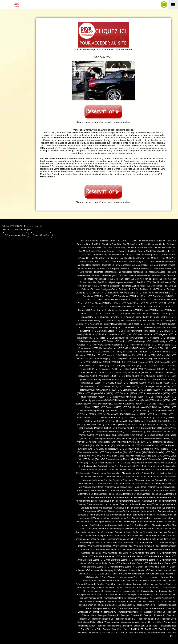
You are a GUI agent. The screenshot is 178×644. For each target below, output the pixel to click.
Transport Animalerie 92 (139, 595)
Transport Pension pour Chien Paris (140, 626)
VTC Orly (141, 314)
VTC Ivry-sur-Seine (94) (134, 442)
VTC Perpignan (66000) (135, 383)
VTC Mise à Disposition (159, 348)
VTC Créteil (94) (129, 438)
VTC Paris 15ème (138, 300)
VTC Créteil (165, 307)
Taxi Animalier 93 (95, 591)
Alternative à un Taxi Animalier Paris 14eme (99, 494)
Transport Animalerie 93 (164, 595)
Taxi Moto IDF (153, 258)
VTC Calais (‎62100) (135, 397)
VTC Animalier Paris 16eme (129, 563)
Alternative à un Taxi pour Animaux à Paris (155, 470)
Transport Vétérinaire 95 (104, 612)
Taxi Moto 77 (137, 629)
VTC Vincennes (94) (105, 445)
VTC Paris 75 (94, 355)
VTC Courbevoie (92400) (130, 404)
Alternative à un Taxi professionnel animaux (111, 515)
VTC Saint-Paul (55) (127, 390)
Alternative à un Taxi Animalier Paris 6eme (155, 480)
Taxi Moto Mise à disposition (107, 286)
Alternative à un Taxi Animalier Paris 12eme (111, 491)
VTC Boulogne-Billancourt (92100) (106, 379)
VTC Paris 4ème (145, 293)
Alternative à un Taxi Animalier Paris (116, 470)
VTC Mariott (120, 341)
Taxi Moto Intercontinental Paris (160, 262)
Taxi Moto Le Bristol (86, 268)
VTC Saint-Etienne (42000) (140, 362)
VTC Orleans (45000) (129, 376)
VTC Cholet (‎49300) (135, 432)
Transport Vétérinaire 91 (104, 608)
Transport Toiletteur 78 (149, 619)
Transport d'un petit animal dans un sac (156, 539)
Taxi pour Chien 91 (127, 602)
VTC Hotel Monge (136, 341)
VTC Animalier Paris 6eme (116, 553)
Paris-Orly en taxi (114, 584)
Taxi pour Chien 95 (107, 605)
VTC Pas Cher (107, 314)
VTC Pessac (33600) (116, 425)
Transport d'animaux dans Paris (123, 577)
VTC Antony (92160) (165, 418)
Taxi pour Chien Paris (106, 602)
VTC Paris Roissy (110, 321)
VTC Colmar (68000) (160, 407)
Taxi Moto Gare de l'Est (118, 255)
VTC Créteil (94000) (130, 386)
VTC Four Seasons (161, 345)
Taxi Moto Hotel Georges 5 (105, 275)
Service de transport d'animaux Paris (158, 577)
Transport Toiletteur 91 (109, 615)
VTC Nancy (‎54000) (113, 383)
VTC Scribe (108, 341)
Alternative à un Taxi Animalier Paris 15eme (142, 494)
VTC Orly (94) (99, 456)
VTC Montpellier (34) (122, 359)
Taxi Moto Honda (154, 286)
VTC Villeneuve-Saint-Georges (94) (137, 449)
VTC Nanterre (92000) (108, 386)
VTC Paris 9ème (138, 296)
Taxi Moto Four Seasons (163, 275)
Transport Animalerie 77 (139, 598)
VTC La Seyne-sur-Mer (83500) (108, 418)
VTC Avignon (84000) (106, 390)
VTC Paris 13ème (119, 300)
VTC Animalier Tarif (144, 543)
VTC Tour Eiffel (141, 352)
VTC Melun (110, 307)
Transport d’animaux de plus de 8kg (104, 529)
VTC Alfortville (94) (126, 445)
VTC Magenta (161, 334)
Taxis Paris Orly (158, 581)
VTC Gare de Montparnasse (151, 327)
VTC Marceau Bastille (90, 341)
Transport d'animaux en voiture (121, 539)
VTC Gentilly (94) (126, 463)
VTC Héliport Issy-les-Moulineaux (118, 310)
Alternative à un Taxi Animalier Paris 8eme (140, 484)
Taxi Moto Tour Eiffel (129, 289)
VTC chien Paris (141, 567)
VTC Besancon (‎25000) (107, 369)
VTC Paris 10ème (156, 296)
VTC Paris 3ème (127, 293)
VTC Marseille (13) (111, 355)
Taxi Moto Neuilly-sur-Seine (104, 289)
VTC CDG (165, 317)
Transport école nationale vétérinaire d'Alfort (125, 622)
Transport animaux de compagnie (102, 504)
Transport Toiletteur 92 (132, 615)
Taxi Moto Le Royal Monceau (116, 265)
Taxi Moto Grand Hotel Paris (114, 262)
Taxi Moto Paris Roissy (114, 248)
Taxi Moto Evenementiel (133, 286)
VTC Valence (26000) (116, 411)
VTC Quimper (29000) (138, 411)
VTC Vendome (152, 338)
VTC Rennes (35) (162, 359)
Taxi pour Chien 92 (147, 602)
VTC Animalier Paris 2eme (104, 549)
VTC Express (122, 331)
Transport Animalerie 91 (115, 595)
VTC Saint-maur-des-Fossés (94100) (131, 400)
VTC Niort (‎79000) (95, 425)
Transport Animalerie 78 (164, 598)
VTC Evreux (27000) (106, 435)
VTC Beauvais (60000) (124, 428)
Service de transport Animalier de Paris (141, 529)
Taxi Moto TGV (143, 282)
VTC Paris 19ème (112, 303)
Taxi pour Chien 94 (87, 605)
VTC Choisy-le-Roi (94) (147, 445)
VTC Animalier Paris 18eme (157, 563)
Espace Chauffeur (41, 235)
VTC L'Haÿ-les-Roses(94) (106, 449)
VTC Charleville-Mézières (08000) (95, 428)
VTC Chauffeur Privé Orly (107, 317)
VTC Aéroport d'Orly (125, 314)
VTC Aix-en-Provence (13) (163, 373)
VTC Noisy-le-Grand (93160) (147, 421)
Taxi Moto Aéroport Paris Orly (151, 241)
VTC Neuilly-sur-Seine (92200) (139, 418)
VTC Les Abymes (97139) (110, 414)
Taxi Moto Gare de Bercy (94, 255)
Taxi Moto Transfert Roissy (139, 248)
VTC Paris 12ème (100, 300)
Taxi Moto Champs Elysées (162, 265)
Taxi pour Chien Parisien (99, 629)
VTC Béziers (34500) (154, 404)
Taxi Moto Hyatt (136, 262)
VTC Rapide (149, 331)
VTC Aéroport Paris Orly (159, 314)
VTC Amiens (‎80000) (88, 376)
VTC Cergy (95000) (145, 428)
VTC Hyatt (126, 334)
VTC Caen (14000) (108, 376)
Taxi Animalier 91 (153, 588)
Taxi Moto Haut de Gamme (132, 258)
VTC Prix (94, 314)
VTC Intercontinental (142, 334)
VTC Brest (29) (134, 366)
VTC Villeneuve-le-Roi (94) (143, 456)
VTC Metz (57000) (129, 369)
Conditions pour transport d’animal (139, 522)
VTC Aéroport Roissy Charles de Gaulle (140, 317)
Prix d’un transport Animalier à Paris (114, 532)
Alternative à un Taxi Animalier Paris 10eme (125, 487)
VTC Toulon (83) (163, 362)
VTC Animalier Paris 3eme (131, 549)
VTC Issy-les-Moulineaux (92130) (108, 432)
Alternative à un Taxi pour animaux (124, 511)
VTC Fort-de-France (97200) (161, 379)
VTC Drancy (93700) (86, 414)
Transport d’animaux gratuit (108, 522)
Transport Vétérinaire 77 (129, 612)
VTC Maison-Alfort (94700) (130, 435)
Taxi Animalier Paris (134, 588)
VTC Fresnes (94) (137, 452)
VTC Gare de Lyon (88, 327)
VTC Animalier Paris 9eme (101, 556)
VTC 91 (163, 303)
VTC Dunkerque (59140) (105, 404)
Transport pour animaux (164, 504)
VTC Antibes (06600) (160, 400)
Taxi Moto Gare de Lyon (164, 251)
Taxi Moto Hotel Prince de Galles (135, 275)
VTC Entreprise (139, 348)
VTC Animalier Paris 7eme (143, 553)
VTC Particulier (93, 310)
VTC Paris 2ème (110, 293)
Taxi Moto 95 (121, 633)
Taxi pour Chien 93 (166, 602)
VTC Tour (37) (102, 373)
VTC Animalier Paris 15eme (114, 560)
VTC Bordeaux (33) (143, 359)
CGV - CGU (7, 230)
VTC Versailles (124, 307)
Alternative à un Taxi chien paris (129, 508)
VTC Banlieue (157, 310)
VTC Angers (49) (101, 366)
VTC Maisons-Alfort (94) (109, 442)
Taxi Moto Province (162, 282)
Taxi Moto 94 (107, 633)
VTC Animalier (126, 543)
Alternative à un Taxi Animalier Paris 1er (141, 473)
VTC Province (142, 310)
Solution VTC (8, 226)
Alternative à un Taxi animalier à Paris (134, 518)
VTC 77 (144, 303)
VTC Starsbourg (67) (100, 359)
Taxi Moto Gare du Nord (139, 251)
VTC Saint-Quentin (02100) (119, 421)
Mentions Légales (23, 230)
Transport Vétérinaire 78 (154, 612)
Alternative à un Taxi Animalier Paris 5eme (113, 480)
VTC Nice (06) (163, 355)
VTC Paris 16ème (156, 300)
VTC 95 (100, 307)
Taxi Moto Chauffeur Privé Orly (106, 244)
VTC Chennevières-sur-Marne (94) (117, 459)
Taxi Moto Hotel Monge (105, 272)
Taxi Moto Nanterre (89, 241)
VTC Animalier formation (100, 546)
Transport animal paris (104, 518)
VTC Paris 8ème (121, 296)
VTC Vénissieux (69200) (139, 425)
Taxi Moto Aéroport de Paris (144, 279)
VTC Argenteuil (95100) (135, 379)
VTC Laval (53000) (154, 435)
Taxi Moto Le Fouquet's (108, 268)
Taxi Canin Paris (86, 602)
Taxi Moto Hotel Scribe (160, 268)
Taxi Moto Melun (137, 633)
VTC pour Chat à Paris (106, 574)
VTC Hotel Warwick (96, 345)
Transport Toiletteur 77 (126, 619)
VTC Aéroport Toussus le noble (124, 324)
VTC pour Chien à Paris (138, 581)
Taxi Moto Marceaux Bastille (134, 268)
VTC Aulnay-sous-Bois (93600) (155, 386)
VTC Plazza (99, 338)
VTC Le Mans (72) (151, 366)
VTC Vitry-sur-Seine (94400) (100, 393)
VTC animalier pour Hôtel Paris (160, 574)
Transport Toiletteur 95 (103, 619)
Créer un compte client (15, 235)
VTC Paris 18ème (93, 303)
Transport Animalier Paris (109, 626)
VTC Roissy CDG (151, 321)
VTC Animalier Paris (123, 546)
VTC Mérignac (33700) (135, 414)
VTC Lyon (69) (128, 355)
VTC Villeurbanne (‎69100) (152, 369)
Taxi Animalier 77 (149, 591)
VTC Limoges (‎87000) (138, 373)
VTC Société (124, 348)
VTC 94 (91, 307)
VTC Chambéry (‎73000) (164, 425)
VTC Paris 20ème (130, 303)
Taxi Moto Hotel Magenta (88, 265)
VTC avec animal (154, 570)
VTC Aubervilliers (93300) (163, 411)
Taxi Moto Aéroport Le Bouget (112, 251)
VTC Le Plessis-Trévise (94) (103, 463)
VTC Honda (90, 334)
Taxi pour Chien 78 (146, 605)
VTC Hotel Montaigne (157, 341)
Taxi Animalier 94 (113, 591)
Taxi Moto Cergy (108, 241)
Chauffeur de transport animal (99, 536)
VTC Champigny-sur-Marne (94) (104, 438)
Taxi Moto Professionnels (96, 279)
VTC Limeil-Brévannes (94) (148, 459)
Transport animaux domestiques (135, 504)
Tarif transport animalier (144, 515)
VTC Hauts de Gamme (105, 348)
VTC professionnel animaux (131, 570)
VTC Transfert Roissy (131, 321)
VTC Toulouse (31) (146, 355)
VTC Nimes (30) (118, 373)
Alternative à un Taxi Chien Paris (135, 525)
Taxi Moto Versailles (156, 633)
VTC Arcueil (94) (91, 459)
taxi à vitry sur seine (95, 588)
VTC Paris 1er (94, 293)
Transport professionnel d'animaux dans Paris (103, 581)
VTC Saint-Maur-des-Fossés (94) (154, 438)
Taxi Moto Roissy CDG (164, 248)
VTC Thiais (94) (163, 449)
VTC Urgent (136, 331)
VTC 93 (82, 307)
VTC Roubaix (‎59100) (91, 383)
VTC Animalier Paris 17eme (101, 563)
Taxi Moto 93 (94, 633)
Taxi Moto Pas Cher (89, 262)
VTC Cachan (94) (156, 452)
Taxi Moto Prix (168, 258)
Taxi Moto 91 (165, 629)
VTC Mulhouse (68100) (152, 376)
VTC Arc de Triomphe (160, 352)
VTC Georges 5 (115, 345)
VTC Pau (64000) (115, 397)
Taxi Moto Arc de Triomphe (153, 289)
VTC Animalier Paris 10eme (157, 556)
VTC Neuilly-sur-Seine (121, 352)
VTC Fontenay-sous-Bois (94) (161, 442)
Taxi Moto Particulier (119, 279)
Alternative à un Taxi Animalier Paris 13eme (155, 491)
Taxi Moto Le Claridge (155, 272)
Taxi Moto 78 (151, 629)
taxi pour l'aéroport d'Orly (136, 584)
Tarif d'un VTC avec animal (131, 574)
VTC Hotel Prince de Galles (137, 345)
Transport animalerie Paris (89, 595)
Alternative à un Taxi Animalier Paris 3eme (126, 477)
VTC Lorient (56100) (94, 421)
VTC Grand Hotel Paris (108, 334)
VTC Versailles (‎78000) (159, 383)
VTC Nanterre (151, 307)
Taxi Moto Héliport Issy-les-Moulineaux (116, 282)
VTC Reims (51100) (101, 362)
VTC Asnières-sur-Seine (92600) (155, 393)
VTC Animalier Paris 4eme (158, 549)
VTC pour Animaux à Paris (147, 546)
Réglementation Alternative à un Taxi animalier (98, 473)
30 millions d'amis (121, 629)
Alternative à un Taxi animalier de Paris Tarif (125, 466)
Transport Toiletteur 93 (155, 615)
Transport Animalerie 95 (115, 598)
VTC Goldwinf (164, 331)
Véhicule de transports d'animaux (96, 508)
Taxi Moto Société (87, 251)
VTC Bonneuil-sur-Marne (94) (150, 463)
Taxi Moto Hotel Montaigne (130, 272)
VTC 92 (172, 303)
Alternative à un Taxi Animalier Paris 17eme (135, 497)
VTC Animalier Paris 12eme (129, 556)
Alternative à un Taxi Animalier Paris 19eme (120, 501)
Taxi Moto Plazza (139, 265)
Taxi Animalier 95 (131, 591)
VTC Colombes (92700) (126, 393)
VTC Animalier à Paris (96, 577)
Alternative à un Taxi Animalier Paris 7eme (98, 484)
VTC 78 (153, 303)
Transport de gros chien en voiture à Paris (98, 543)
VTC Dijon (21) (118, 366)
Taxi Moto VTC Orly (126, 241)
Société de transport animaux (104, 525)
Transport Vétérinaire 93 (154, 608)
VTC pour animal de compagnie (101, 570)
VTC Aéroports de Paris (96, 324)
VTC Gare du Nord (166, 324)
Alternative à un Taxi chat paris (160, 508)
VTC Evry (138, 307)
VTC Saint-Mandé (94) (118, 456)
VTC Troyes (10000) (158, 414)
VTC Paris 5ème (162, 293)
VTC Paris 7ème (103, 296)
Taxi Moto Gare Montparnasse (146, 255)
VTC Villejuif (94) (86, 445)
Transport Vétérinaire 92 (129, 608)
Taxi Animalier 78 (167, 591)
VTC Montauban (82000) (158, 432)
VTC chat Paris (158, 567)
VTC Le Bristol (136, 338)
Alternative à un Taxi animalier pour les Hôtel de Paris (140, 536)
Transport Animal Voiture (94, 511)
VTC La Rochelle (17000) (158, 397)
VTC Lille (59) (119, 362)
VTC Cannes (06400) (111, 407)
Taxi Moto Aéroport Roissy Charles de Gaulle (144, 244)
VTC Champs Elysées (117, 338)
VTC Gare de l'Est (128, 327)
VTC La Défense (101, 352)
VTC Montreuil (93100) (150, 390)
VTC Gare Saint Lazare (103, 331)
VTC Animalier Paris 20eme (118, 567)
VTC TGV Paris (148, 324)
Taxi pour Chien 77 (126, 605)
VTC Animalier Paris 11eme (142, 560)
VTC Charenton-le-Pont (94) (114, 452)
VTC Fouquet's (168, 338)
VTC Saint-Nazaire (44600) (136, 407)
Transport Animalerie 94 (90, 598)
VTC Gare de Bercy (108, 327)
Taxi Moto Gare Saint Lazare (104, 258)
